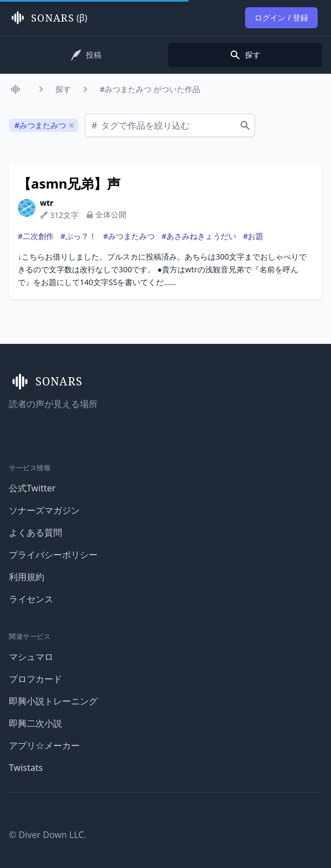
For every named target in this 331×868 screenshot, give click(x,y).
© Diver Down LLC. (48, 835)
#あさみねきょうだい (199, 236)
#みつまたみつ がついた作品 (150, 89)
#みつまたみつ (129, 236)
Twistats (26, 768)
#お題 (253, 236)
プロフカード (35, 679)
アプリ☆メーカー (44, 745)
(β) (48, 18)
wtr (47, 203)
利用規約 (27, 577)
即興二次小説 (35, 723)
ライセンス (31, 599)
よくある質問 (35, 532)
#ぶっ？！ (78, 236)
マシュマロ (31, 657)
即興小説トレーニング (53, 701)
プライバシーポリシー (53, 555)
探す (63, 89)
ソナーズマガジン (44, 510)
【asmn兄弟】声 (69, 184)
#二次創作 (36, 236)
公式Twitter (32, 488)
